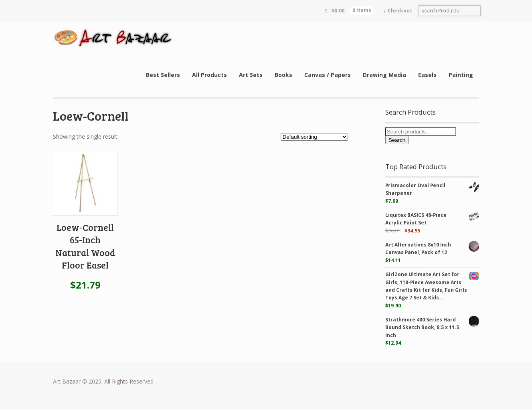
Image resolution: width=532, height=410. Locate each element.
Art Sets (251, 75)
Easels (427, 75)
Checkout (400, 11)
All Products (209, 75)
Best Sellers (163, 75)
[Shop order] (314, 137)
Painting (461, 75)
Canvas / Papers (328, 75)
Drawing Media (384, 75)
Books (283, 75)
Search (397, 140)
